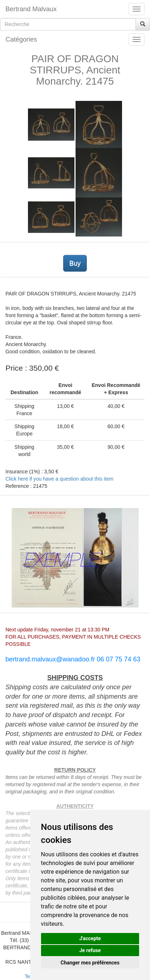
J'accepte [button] (90, 938)
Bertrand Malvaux (31, 9)
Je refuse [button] (90, 950)
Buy (75, 263)
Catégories (21, 39)
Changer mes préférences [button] (90, 963)
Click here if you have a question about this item (59, 479)
